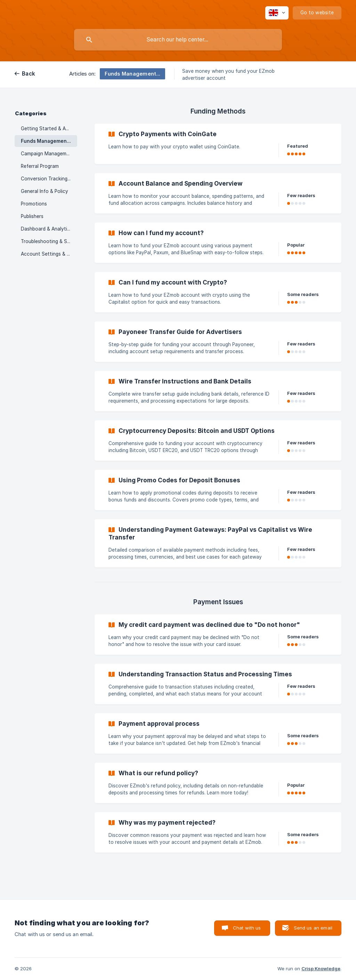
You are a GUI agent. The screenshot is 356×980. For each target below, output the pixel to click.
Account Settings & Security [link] (49, 254)
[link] (218, 144)
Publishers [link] (32, 216)
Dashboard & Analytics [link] (47, 229)
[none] (277, 13)
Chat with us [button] (247, 928)
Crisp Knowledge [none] (321, 969)
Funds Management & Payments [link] (49, 141)
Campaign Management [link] (47, 154)
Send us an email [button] (313, 928)
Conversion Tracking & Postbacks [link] (49, 179)
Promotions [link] (34, 204)
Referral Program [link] (40, 166)
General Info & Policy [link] (44, 191)
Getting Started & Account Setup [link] (49, 129)
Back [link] (29, 74)
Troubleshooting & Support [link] (49, 241)
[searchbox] (178, 40)
